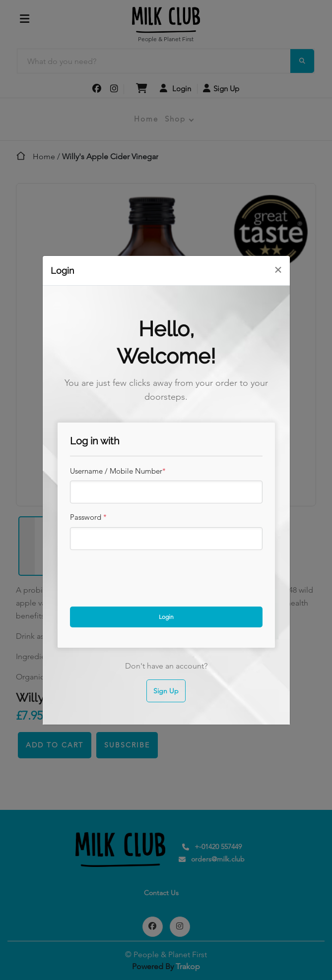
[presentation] (145, 575)
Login (166, 617)
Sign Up (166, 691)
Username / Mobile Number (118, 471)
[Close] (278, 270)
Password (88, 517)
